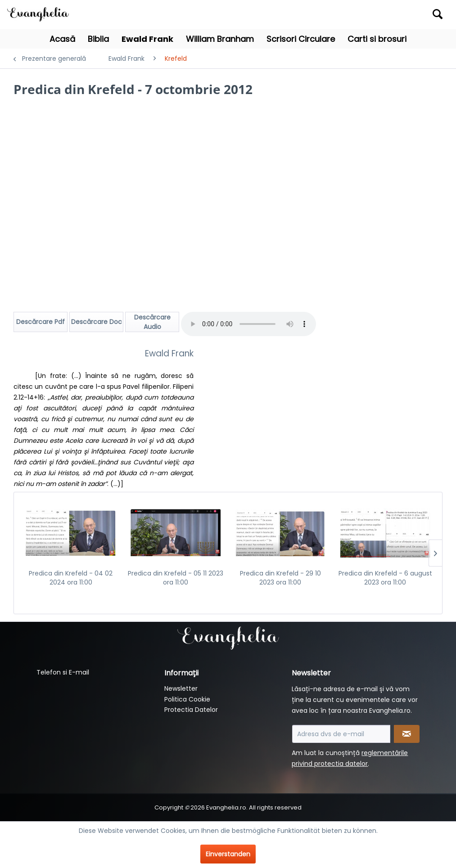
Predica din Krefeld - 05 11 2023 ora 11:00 (176, 578)
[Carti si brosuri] (377, 39)
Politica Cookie (187, 699)
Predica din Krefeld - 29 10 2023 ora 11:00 (280, 578)
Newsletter (181, 688)
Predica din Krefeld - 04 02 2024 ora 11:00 (71, 578)
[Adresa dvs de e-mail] (341, 734)
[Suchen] (438, 14)
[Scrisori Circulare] (301, 39)
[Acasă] (62, 39)
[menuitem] (392, 15)
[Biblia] (98, 39)
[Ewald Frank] (147, 39)
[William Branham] (220, 39)
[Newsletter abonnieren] (407, 734)
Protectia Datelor (191, 710)
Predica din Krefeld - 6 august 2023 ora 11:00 (385, 578)
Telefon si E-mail (63, 672)
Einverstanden (228, 854)
